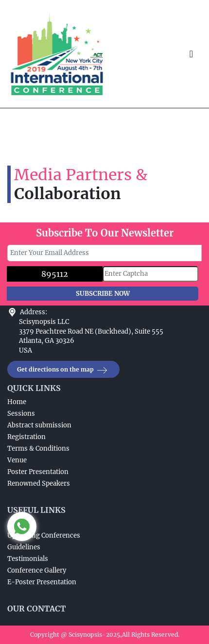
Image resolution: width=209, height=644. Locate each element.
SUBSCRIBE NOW (103, 294)
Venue (17, 460)
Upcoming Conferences (44, 535)
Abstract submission (39, 425)
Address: (34, 312)
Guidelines (24, 547)
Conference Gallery (37, 570)
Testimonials (28, 559)
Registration (26, 437)
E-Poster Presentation (42, 582)
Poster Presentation (38, 472)
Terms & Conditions (38, 449)
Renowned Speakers (39, 483)
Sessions (21, 414)
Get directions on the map (63, 370)
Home (17, 402)
